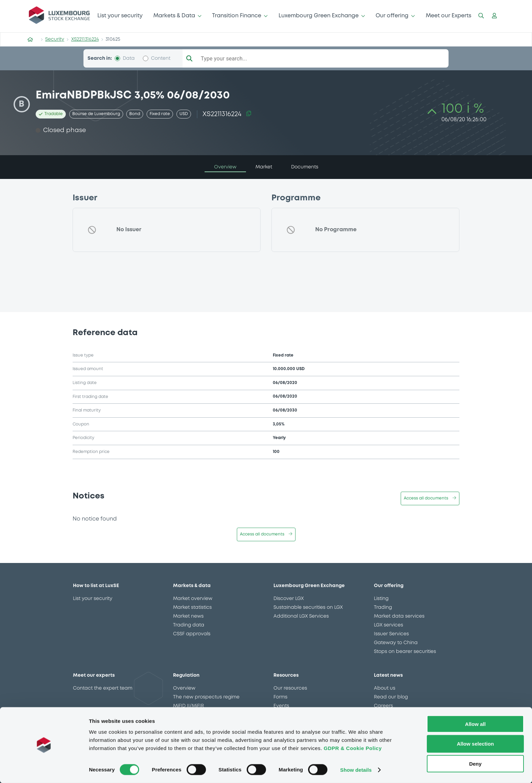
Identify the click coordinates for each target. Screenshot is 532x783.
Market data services (399, 616)
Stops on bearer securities (405, 652)
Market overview (193, 599)
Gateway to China (396, 643)
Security (55, 39)
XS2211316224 (85, 39)
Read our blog (391, 697)
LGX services (388, 625)
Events (281, 706)
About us (385, 688)
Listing (381, 599)
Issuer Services (391, 634)
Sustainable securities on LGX (308, 607)
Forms (280, 697)
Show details (356, 770)
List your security (120, 16)
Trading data (189, 625)
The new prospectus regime (206, 697)
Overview (184, 688)
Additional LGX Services (301, 616)
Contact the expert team (103, 688)
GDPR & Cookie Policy (353, 748)
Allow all (476, 723)
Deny (476, 763)
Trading (383, 607)
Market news (188, 616)
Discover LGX (289, 599)
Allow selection (475, 743)
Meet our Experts (449, 16)
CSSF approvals (192, 634)
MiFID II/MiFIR (188, 706)
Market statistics (192, 607)
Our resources (290, 688)
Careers (383, 706)
